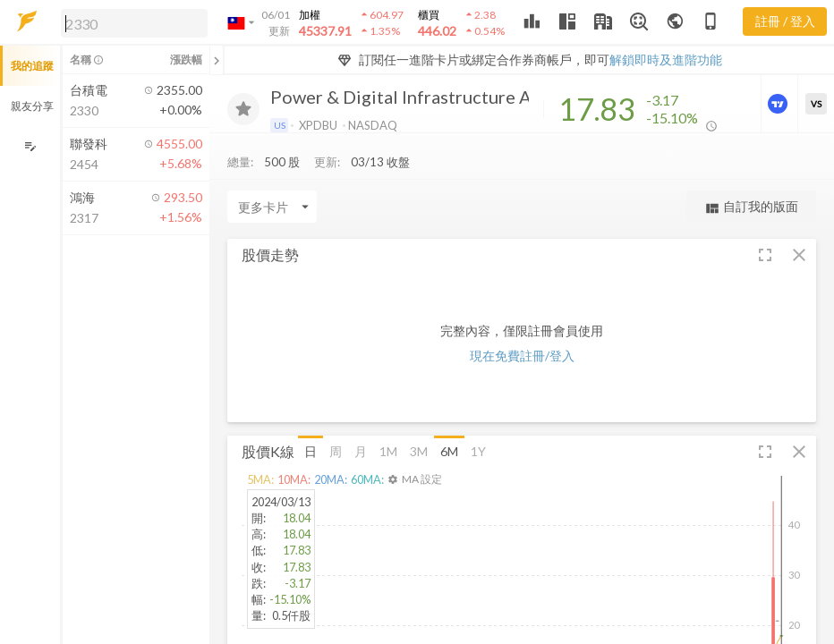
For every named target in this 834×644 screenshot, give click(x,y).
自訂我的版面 (751, 212)
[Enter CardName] (272, 211)
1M (388, 456)
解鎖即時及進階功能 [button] (666, 59)
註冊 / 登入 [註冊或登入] (785, 21)
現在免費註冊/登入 (522, 360)
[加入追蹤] (243, 109)
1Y (478, 456)
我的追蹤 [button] (32, 66)
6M (449, 456)
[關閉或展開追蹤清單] (217, 60)
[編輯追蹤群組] (30, 146)
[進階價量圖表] (779, 104)
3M (419, 456)
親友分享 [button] (32, 106)
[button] (131, 22)
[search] (134, 23)
